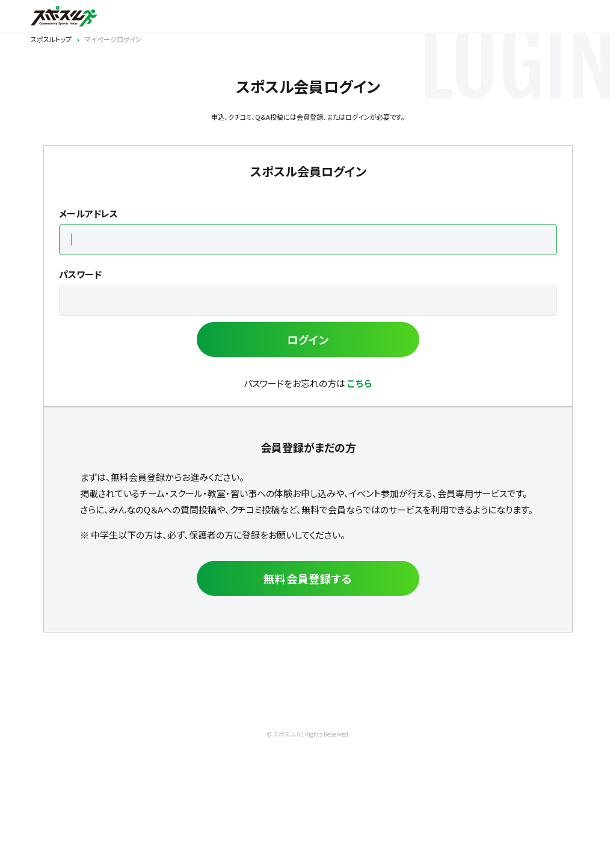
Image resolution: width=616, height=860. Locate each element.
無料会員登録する (308, 578)
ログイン (308, 339)
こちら (360, 383)
